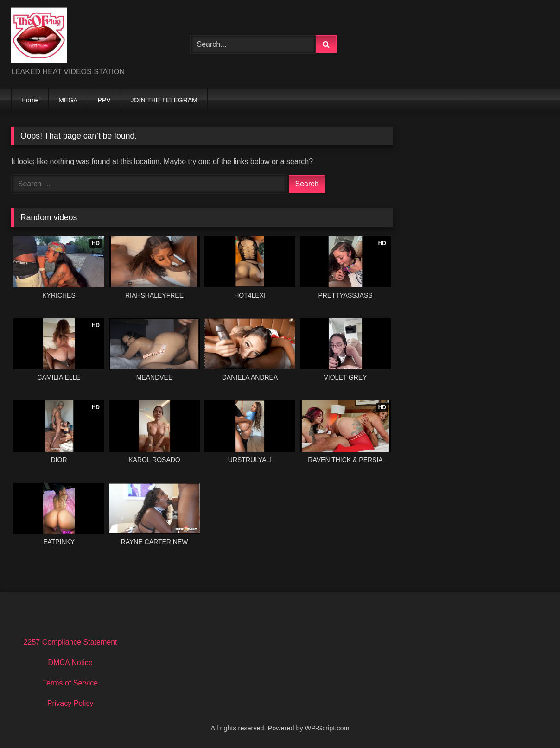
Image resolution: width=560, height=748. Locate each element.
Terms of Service (70, 683)
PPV (104, 100)
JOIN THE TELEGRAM (164, 100)
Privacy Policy (70, 703)
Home (30, 100)
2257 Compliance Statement (70, 642)
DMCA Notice (70, 662)
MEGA (68, 100)
